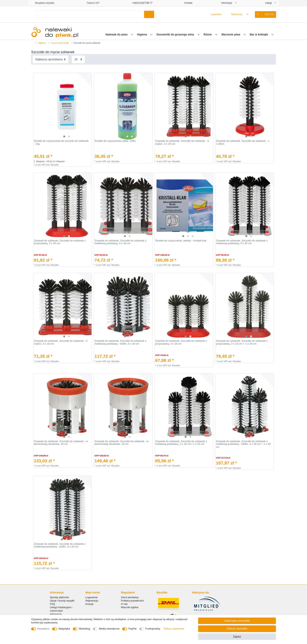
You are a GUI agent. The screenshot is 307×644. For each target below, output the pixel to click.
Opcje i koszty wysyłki (62, 601)
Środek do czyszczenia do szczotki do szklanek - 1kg (61, 142)
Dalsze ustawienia (174, 629)
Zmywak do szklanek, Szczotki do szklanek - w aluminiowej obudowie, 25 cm (61, 443)
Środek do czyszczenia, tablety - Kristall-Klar (181, 241)
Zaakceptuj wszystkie (237, 621)
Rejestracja (92, 601)
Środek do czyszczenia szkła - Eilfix (115, 141)
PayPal (132, 629)
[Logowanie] (214, 14)
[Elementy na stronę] (78, 59)
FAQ (52, 604)
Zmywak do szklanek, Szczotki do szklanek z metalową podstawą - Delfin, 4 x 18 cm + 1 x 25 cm (243, 444)
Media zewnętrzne (109, 629)
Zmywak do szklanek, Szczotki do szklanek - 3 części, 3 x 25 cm (182, 142)
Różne (208, 34)
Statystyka (64, 629)
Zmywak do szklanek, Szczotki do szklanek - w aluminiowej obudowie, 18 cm (122, 443)
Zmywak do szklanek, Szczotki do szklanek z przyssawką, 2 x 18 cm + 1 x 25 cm (242, 342)
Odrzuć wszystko (237, 629)
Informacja (56, 614)
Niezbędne (43, 629)
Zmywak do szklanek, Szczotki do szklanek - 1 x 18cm (243, 142)
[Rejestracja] (234, 14)
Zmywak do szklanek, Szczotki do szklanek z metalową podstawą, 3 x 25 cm (242, 242)
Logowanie (92, 597)
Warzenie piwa (231, 34)
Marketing (84, 629)
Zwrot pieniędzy (130, 597)
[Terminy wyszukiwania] (90, 14)
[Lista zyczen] (250, 14)
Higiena (142, 34)
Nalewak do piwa (117, 34)
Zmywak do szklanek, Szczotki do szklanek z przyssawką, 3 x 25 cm (60, 242)
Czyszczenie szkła (60, 43)
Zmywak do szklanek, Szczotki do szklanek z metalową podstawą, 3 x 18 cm (121, 242)
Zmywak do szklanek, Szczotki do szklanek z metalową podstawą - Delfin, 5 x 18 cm (121, 342)
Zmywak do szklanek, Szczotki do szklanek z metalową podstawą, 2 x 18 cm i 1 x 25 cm (181, 443)
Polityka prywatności (132, 601)
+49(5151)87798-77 (140, 3)
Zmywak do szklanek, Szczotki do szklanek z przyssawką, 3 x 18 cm (181, 342)
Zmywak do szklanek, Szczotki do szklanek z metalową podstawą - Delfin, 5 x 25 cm (60, 545)
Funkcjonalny (153, 629)
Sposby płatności (60, 597)
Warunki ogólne (130, 607)
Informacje (228, 3)
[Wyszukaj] (149, 14)
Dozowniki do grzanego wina (176, 34)
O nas (124, 604)
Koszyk (89, 604)
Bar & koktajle (259, 34)
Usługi (270, 3)
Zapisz (237, 637)
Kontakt (187, 3)
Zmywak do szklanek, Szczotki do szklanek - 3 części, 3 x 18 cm (61, 342)
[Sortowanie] (51, 59)
